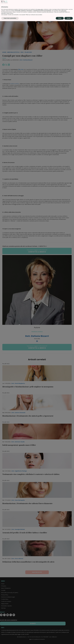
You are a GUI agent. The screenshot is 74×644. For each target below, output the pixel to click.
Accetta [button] (69, 641)
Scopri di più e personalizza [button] (10, 641)
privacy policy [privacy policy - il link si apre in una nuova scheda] (40, 632)
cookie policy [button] (64, 634)
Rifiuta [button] (60, 641)
